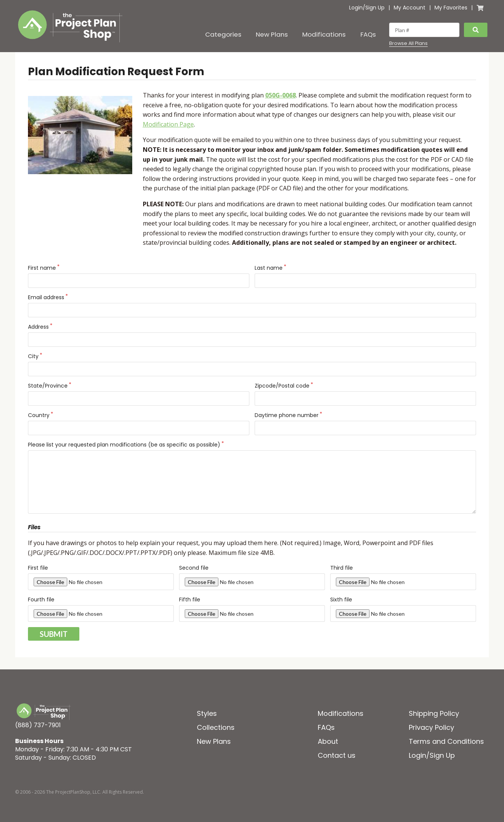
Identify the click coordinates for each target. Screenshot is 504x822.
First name (42, 268)
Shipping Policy (434, 713)
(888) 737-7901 (38, 725)
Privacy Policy (431, 727)
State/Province (48, 386)
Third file (342, 568)
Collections (216, 727)
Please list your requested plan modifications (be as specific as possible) (124, 445)
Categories (223, 34)
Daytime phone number (287, 415)
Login (356, 8)
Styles (207, 713)
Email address (46, 297)
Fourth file (41, 600)
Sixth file (341, 600)
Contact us (337, 755)
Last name (269, 268)
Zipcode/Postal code (282, 386)
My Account (410, 8)
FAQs (368, 34)
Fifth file (190, 600)
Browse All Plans (408, 43)
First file (38, 568)
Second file (194, 568)
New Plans (272, 34)
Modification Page (168, 124)
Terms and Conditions (446, 741)
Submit (54, 634)
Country (39, 415)
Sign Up (375, 8)
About (328, 741)
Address (38, 327)
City (33, 356)
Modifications (324, 34)
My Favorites (451, 8)
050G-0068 (281, 95)
